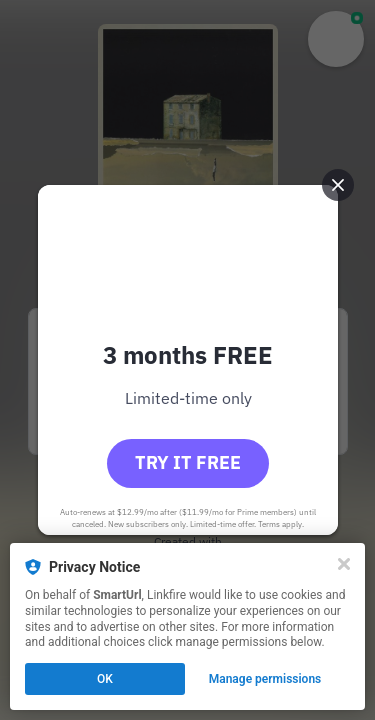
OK (105, 679)
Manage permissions (265, 679)
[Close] (344, 564)
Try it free (188, 462)
